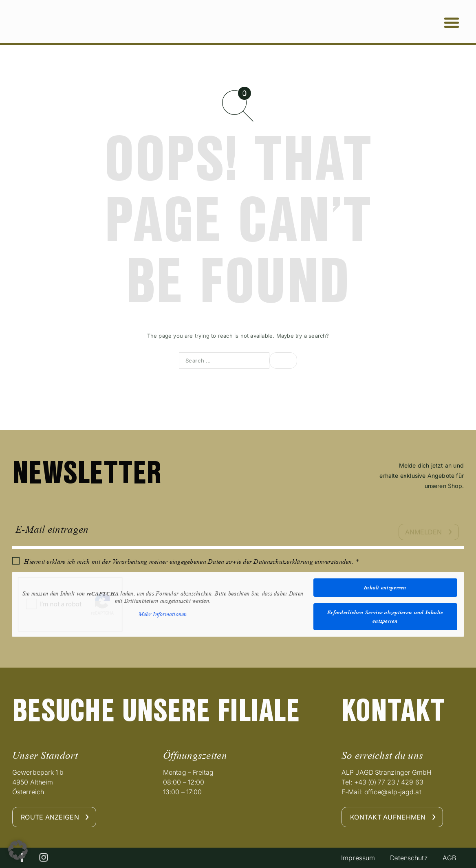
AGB (448, 858)
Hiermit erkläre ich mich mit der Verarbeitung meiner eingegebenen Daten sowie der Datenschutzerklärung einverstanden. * (191, 561)
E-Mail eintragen (52, 529)
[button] (452, 22)
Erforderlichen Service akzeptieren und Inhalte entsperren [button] (385, 616)
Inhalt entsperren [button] (385, 587)
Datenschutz (407, 858)
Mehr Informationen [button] (163, 614)
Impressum (354, 858)
